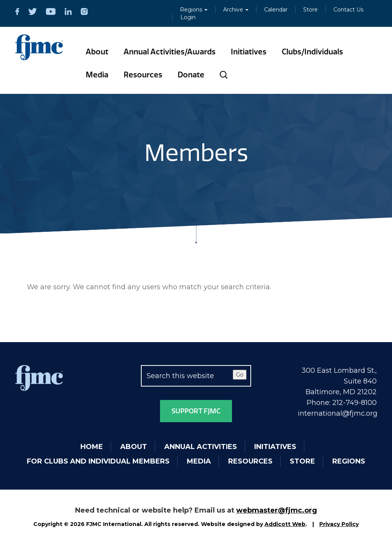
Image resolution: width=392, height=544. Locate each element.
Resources (143, 75)
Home (92, 447)
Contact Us (348, 10)
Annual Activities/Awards (170, 52)
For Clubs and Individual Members (98, 461)
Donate (191, 75)
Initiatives (249, 52)
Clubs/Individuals (312, 52)
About (97, 52)
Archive (236, 10)
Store (310, 10)
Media (97, 75)
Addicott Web (285, 524)
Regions (194, 10)
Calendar (276, 10)
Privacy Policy (339, 524)
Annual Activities (201, 447)
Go (240, 375)
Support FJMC (196, 411)
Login (188, 17)
